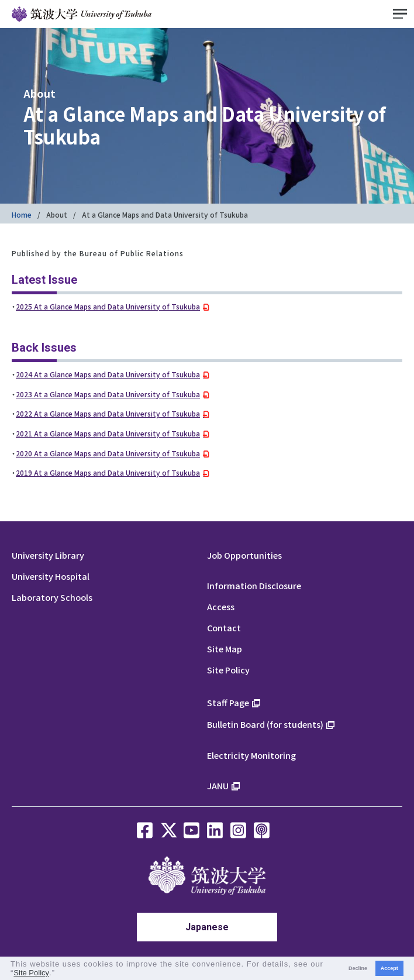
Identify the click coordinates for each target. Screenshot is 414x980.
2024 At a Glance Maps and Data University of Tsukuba (108, 374)
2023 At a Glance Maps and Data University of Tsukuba (108, 394)
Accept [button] (389, 968)
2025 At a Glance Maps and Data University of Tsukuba (108, 306)
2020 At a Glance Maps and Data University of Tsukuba (108, 453)
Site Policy (228, 670)
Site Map (225, 649)
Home (22, 214)
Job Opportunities (244, 555)
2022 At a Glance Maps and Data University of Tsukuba (108, 413)
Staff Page (228, 702)
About (57, 214)
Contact (224, 627)
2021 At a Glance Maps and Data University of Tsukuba (108, 433)
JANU (218, 785)
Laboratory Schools (52, 597)
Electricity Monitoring (251, 755)
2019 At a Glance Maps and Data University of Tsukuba (108, 472)
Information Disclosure (254, 585)
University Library (48, 555)
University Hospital (51, 576)
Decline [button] (358, 968)
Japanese (207, 927)
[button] (59, 974)
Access (221, 606)
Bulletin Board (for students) (265, 724)
